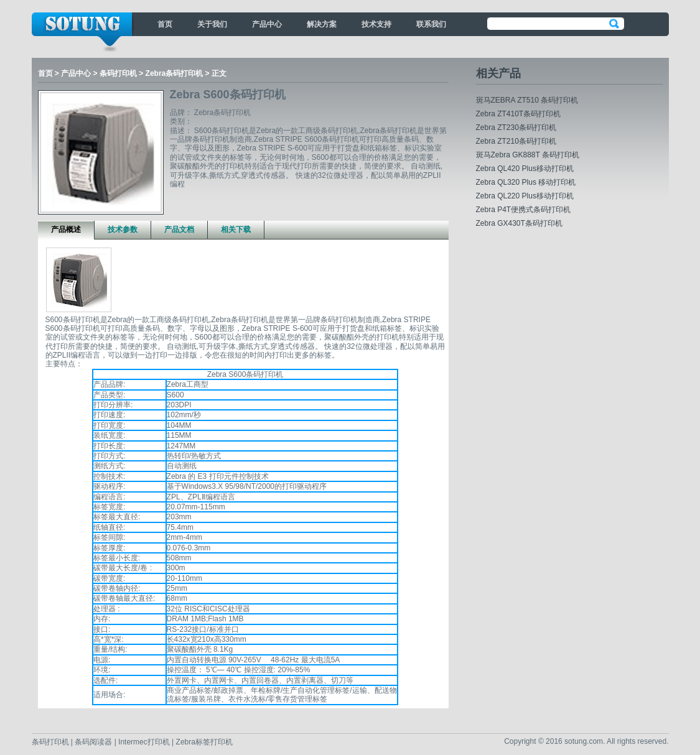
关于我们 (212, 24)
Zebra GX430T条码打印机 (519, 223)
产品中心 (267, 24)
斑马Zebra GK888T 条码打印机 (528, 155)
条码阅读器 (93, 742)
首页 (165, 24)
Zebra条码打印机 (175, 73)
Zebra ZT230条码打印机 (516, 127)
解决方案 (322, 24)
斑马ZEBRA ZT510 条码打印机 (527, 100)
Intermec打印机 (145, 742)
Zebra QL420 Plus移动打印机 (525, 169)
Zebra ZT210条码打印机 (516, 141)
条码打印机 (118, 73)
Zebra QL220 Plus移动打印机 (525, 196)
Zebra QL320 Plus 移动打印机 (526, 182)
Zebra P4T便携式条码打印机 (524, 210)
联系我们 (431, 24)
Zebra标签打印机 (204, 742)
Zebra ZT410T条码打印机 (519, 114)
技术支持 (376, 24)
